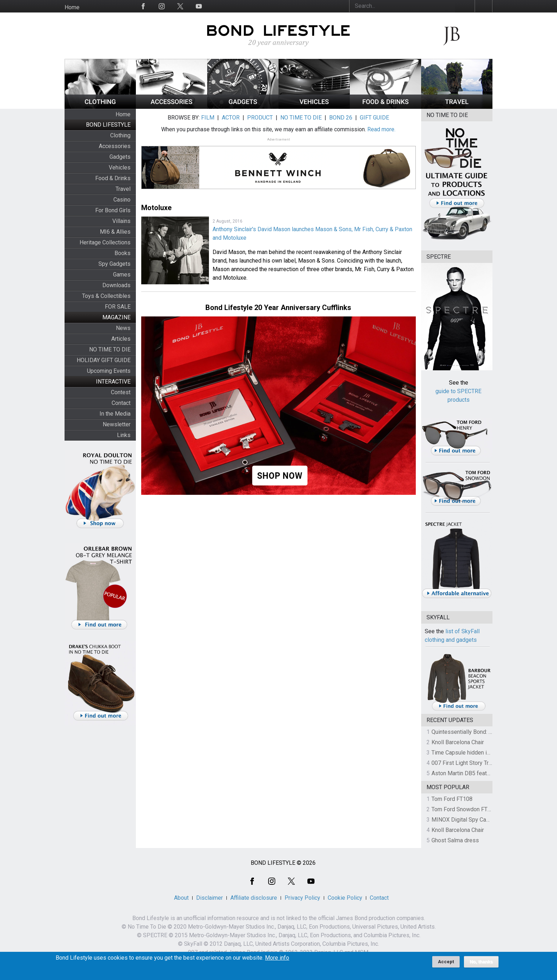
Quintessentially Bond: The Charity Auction (484, 732)
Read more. (381, 129)
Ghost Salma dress (455, 840)
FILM (208, 118)
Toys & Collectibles (106, 296)
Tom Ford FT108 (452, 799)
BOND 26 (341, 118)
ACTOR (231, 118)
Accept (446, 964)
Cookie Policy (345, 898)
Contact (121, 403)
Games (122, 275)
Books (122, 253)
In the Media (115, 414)
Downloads (116, 285)
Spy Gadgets (114, 264)
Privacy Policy (302, 898)
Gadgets (120, 157)
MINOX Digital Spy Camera (465, 820)
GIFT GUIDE (374, 118)
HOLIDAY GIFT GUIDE (104, 360)
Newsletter (117, 424)
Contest (121, 392)
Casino (122, 200)
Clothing (120, 135)
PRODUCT (260, 118)
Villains (121, 221)
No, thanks (481, 964)
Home (72, 7)
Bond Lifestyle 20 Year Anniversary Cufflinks (278, 308)
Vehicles (120, 167)
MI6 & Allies (115, 232)
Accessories (115, 146)
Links (124, 435)
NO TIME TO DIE (110, 349)
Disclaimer (209, 898)
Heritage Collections (105, 242)
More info (277, 960)
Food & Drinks (113, 178)
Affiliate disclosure (254, 898)
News (123, 328)
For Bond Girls (113, 210)
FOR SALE (118, 307)
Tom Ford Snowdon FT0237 (466, 809)
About (181, 898)
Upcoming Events (109, 371)
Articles (121, 339)
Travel (123, 189)
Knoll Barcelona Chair (458, 742)
